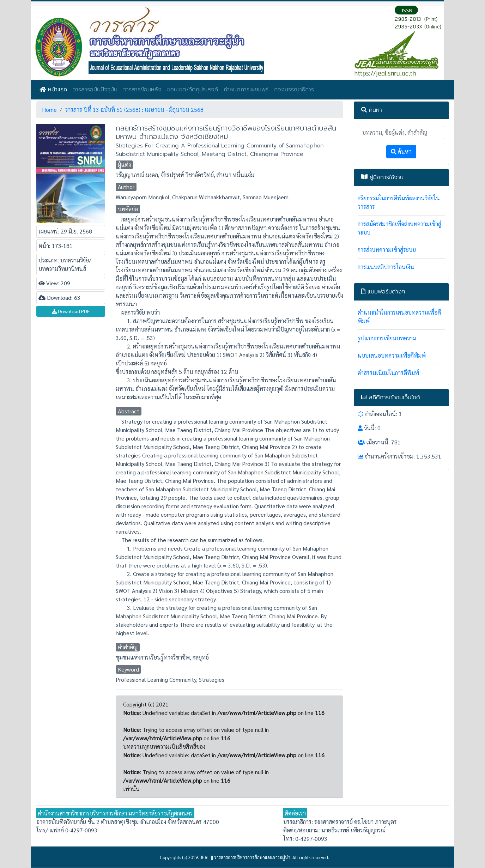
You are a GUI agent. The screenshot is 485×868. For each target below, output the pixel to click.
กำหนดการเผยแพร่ (246, 90)
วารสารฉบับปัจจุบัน (95, 90)
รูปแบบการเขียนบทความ (387, 338)
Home (49, 110)
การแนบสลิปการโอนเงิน (386, 267)
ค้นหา (401, 151)
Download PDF (71, 311)
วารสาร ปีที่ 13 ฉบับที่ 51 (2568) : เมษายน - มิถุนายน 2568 (134, 110)
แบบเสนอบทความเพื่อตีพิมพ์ (392, 355)
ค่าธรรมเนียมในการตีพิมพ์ (388, 373)
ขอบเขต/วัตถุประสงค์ (193, 90)
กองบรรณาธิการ (294, 90)
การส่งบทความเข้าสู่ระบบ (387, 250)
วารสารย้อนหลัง (142, 90)
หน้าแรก (53, 90)
